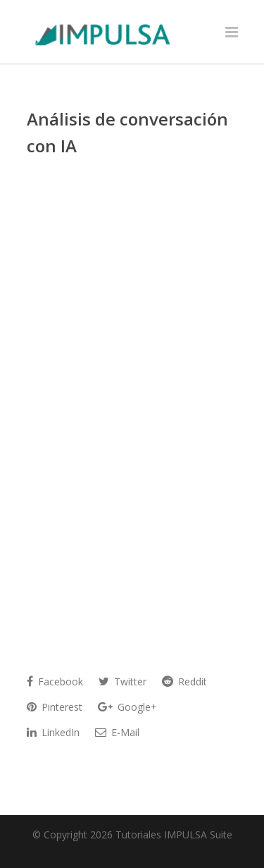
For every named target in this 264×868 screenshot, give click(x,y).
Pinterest (55, 707)
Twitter (122, 681)
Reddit (184, 681)
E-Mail (117, 732)
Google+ (127, 707)
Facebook (55, 681)
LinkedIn (53, 732)
